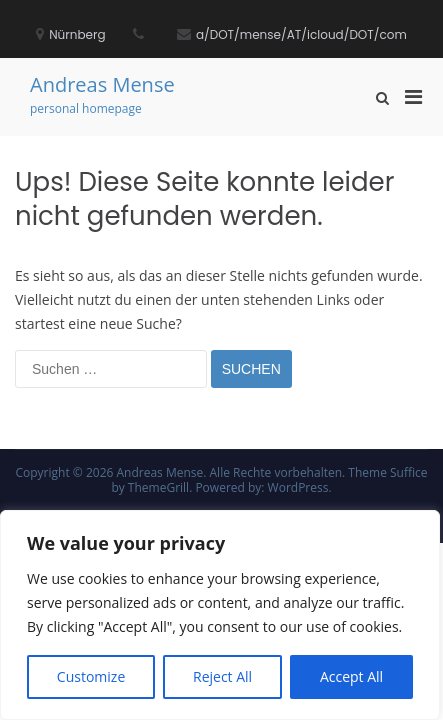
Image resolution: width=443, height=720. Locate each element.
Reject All (222, 676)
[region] (220, 615)
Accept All (351, 676)
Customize (91, 676)
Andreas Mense (102, 84)
